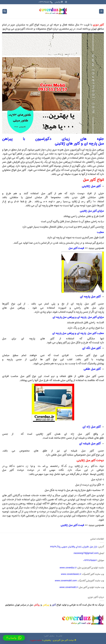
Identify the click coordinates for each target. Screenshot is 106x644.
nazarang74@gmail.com (86, 553)
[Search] (5, 11)
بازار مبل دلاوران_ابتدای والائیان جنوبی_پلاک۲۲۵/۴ (74, 547)
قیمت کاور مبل (76, 248)
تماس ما (59, 636)
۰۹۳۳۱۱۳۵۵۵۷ (90, 560)
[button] (14, 638)
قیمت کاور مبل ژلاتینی (72, 525)
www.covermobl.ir (68, 587)
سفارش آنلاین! (49, 636)
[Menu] (101, 11)
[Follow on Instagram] (66, 2)
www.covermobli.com (66, 581)
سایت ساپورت (36, 640)
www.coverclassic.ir (71, 574)
